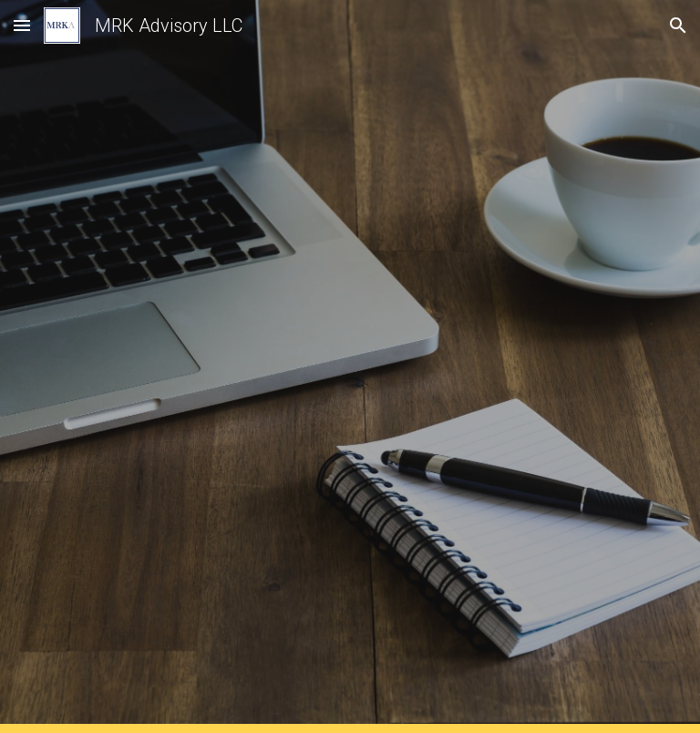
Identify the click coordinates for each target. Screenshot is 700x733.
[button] (22, 25)
